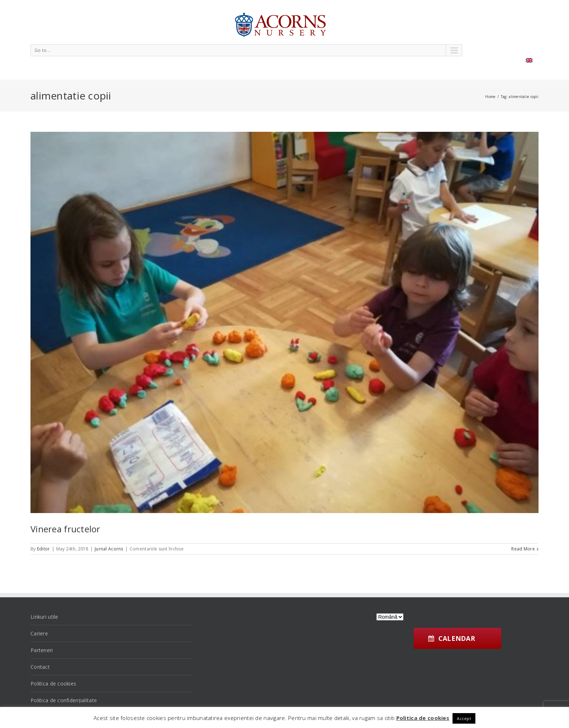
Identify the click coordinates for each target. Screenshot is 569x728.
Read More (523, 549)
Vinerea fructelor (66, 529)
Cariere (39, 633)
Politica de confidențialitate (64, 700)
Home (490, 97)
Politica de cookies (53, 684)
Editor (44, 549)
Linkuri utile (44, 617)
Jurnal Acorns (109, 549)
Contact (40, 667)
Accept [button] (464, 718)
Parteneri (42, 650)
